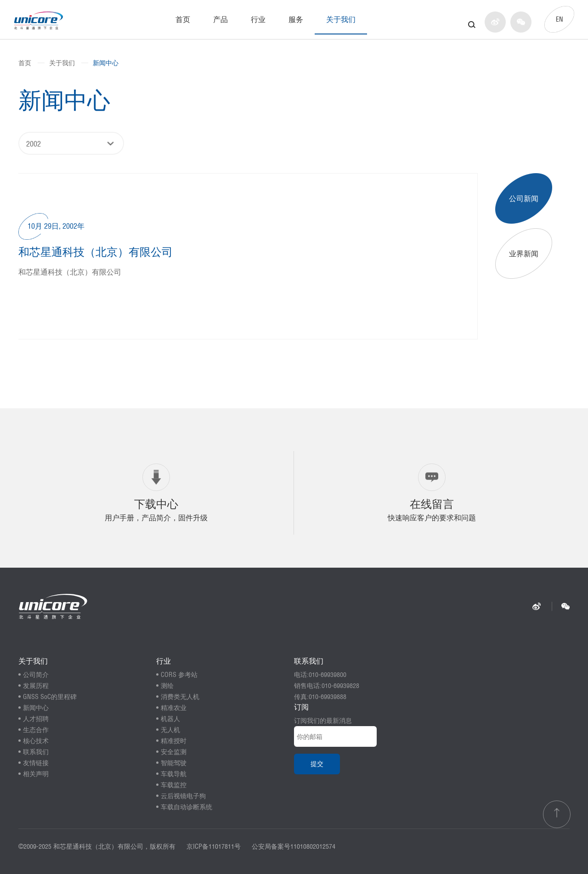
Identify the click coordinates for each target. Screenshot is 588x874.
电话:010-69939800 (320, 675)
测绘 (167, 686)
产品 (220, 19)
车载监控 (174, 785)
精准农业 (174, 708)
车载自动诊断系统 (187, 807)
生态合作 (36, 730)
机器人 (170, 719)
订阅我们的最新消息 (323, 721)
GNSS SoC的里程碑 (50, 697)
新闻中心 (106, 63)
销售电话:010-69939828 (327, 686)
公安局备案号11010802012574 (294, 846)
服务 (296, 19)
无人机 (170, 730)
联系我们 (36, 752)
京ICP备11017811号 (214, 846)
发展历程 (36, 686)
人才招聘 (36, 719)
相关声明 (36, 774)
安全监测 (174, 752)
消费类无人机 (180, 697)
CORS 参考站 (179, 675)
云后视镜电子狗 (183, 796)
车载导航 (174, 774)
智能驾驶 (174, 763)
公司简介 (36, 675)
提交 (317, 764)
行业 (258, 19)
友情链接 (36, 763)
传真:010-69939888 (320, 697)
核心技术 (36, 741)
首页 (183, 19)
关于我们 (341, 19)
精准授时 (174, 741)
